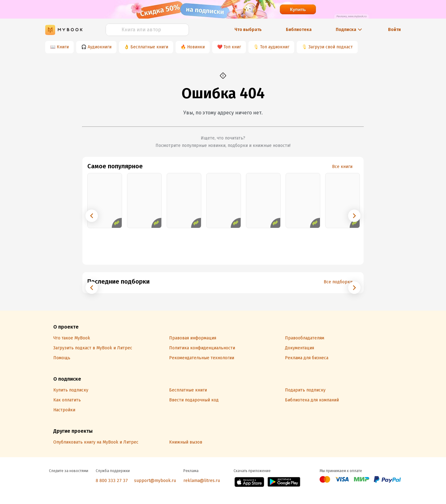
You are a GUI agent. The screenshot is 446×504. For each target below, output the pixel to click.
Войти (394, 30)
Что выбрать (248, 30)
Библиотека (299, 30)
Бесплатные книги (149, 47)
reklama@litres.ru (202, 481)
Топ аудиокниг (275, 47)
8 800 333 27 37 (112, 481)
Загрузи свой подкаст (331, 47)
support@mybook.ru (155, 481)
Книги (63, 47)
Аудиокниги (100, 47)
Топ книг (232, 47)
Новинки (196, 47)
